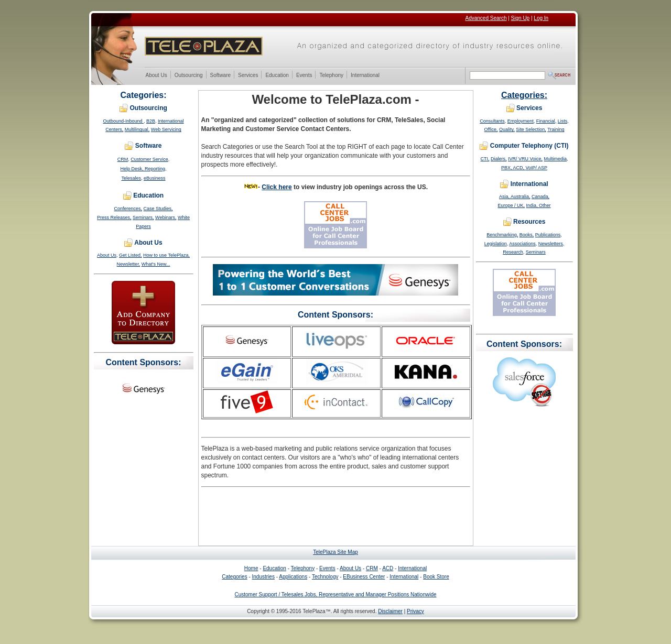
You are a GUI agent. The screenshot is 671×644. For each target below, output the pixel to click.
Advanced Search (486, 18)
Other (545, 205)
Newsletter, (129, 264)
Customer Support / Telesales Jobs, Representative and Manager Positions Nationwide (335, 594)
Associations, (523, 244)
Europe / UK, (511, 205)
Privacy (415, 611)
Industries (263, 577)
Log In (541, 18)
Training (556, 129)
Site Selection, (531, 129)
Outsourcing (188, 76)
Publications (548, 235)
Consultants (492, 121)
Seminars (536, 252)
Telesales (131, 178)
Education (277, 76)
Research (513, 252)
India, (533, 205)
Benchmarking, (502, 235)
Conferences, (128, 209)
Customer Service (149, 159)
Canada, (540, 197)
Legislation (496, 244)
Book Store (436, 577)
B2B (151, 121)
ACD (388, 568)
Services (248, 76)
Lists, (563, 121)
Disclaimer (390, 611)
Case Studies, (158, 209)
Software (220, 76)
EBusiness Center (364, 577)
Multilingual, (137, 129)
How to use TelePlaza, (166, 255)
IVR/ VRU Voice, (525, 159)
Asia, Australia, (515, 197)
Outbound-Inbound (123, 121)
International (365, 76)
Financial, (546, 121)
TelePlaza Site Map (335, 552)
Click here (277, 187)
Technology (325, 577)
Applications (293, 577)
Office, (491, 129)
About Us (156, 76)
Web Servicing (166, 129)
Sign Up (521, 18)
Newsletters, (551, 244)
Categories (234, 577)
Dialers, (499, 159)
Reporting (155, 169)
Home (251, 568)
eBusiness (155, 178)
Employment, (521, 121)
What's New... (156, 264)
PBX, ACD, (513, 168)
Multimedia (556, 159)
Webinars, (166, 217)
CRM (123, 159)
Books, (527, 235)
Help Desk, (132, 169)
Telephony (331, 76)
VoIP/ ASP (537, 168)
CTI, (485, 159)
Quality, (507, 129)
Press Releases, (114, 217)
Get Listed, (131, 255)
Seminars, (143, 217)
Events (304, 76)
